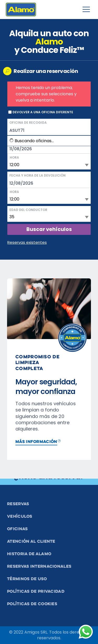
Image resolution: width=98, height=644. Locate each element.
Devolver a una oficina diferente (43, 112)
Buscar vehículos (49, 229)
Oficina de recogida (28, 122)
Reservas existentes (27, 242)
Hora (14, 157)
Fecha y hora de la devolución (38, 175)
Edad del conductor (28, 210)
